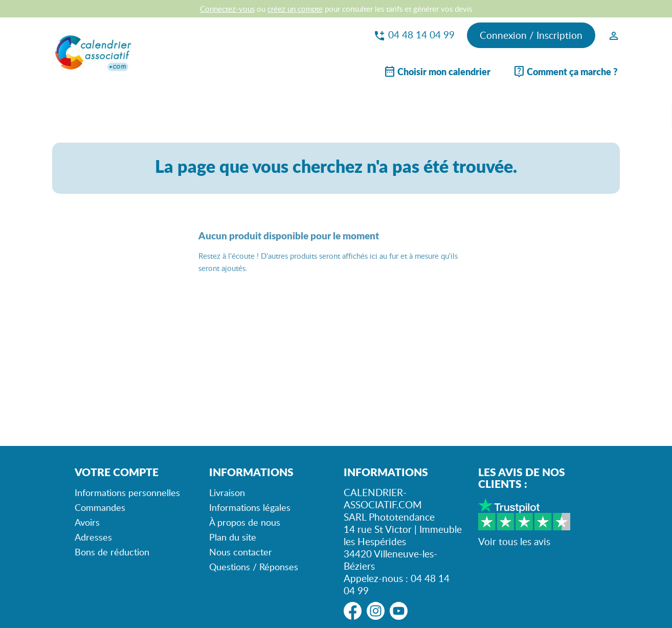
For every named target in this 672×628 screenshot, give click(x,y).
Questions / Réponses (254, 567)
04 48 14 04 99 (414, 35)
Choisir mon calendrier (437, 72)
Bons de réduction (112, 552)
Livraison (227, 492)
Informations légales (250, 507)
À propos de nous (245, 522)
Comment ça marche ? (565, 72)
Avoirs (87, 522)
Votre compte (117, 472)
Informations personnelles (127, 492)
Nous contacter (241, 552)
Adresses (93, 537)
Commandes (100, 507)
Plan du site (233, 537)
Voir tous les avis (514, 542)
